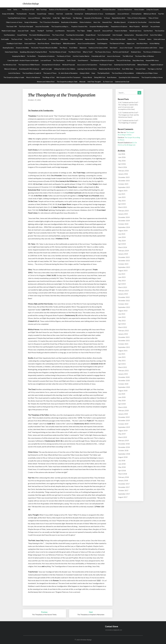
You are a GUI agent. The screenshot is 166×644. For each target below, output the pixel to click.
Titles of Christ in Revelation (137, 18)
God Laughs (5, 39)
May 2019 (122, 434)
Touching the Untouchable (75, 35)
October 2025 (123, 184)
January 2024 (123, 254)
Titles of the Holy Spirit (118, 39)
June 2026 (122, 157)
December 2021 (124, 337)
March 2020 (123, 407)
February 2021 (123, 371)
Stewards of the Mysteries (93, 18)
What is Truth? (88, 52)
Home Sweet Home (11, 52)
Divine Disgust (56, 43)
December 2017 (124, 484)
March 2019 (123, 437)
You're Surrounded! (104, 35)
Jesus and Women (34, 18)
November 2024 (124, 221)
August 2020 (123, 391)
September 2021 (124, 347)
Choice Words (87, 77)
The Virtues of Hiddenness (152, 52)
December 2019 (124, 417)
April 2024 (122, 244)
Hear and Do (71, 31)
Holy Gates (64, 39)
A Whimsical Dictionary (78, 9)
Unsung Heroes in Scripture (51, 65)
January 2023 (123, 294)
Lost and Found (46, 60)
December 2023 (124, 257)
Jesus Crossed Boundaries (86, 43)
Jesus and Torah (23, 31)
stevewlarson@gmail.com (114, 630)
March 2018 (123, 474)
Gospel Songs (42, 14)
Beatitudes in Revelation (69, 22)
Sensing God (79, 14)
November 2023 (124, 261)
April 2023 (122, 284)
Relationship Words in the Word (109, 69)
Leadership (69, 14)
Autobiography (110, 14)
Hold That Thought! (94, 82)
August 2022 (123, 311)
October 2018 (123, 450)
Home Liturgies (139, 9)
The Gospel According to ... (60, 26)
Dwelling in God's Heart (14, 43)
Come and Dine (53, 39)
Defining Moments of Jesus (94, 14)
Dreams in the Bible (22, 48)
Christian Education (109, 9)
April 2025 (122, 204)
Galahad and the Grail (122, 82)
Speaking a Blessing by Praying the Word (33, 52)
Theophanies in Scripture (46, 56)
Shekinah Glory (136, 52)
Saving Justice (129, 35)
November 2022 (124, 301)
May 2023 (122, 281)
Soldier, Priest (132, 39)
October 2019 (123, 424)
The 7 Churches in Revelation (49, 22)
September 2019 (124, 427)
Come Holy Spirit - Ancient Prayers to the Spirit (23, 60)
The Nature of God (28, 9)
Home (9, 9)
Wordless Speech (120, 22)
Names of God (90, 39)
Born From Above (44, 43)
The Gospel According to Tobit (67, 82)
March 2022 (123, 327)
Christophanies (136, 14)
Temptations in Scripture (119, 26)
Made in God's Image (9, 31)
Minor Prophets (135, 26)
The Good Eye (160, 31)
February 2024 (123, 251)
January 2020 (123, 414)
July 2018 (122, 461)
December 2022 (124, 297)
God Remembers (9, 35)
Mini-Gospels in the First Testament (68, 77)
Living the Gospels (153, 9)
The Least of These (50, 73)
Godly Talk (56, 18)
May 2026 (122, 161)
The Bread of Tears (106, 65)
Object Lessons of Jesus (14, 22)
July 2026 (122, 154)
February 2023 (123, 291)
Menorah (82, 82)
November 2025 (124, 181)
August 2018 (123, 457)
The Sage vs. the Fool (155, 69)
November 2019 (124, 420)
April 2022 (122, 324)
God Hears (50, 31)
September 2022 (124, 307)
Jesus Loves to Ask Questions (87, 65)
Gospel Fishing (22, 35)
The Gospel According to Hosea (152, 77)
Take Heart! (113, 48)
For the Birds (31, 56)
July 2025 (122, 194)
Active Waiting (154, 43)
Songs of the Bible (8, 14)
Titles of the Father (77, 39)
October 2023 (123, 264)
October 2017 (123, 490)
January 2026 (123, 174)
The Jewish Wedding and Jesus (39, 35)
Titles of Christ (153, 18)
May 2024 (122, 241)
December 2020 (124, 377)
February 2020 (123, 410)
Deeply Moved (91, 35)
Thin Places (63, 48)
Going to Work (85, 73)
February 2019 (123, 441)
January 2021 (123, 374)
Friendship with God (98, 56)
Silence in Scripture (11, 69)
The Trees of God (58, 35)
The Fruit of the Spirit (26, 26)
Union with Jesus (159, 39)
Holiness (51, 14)
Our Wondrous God (10, 65)
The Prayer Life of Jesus (103, 52)
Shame (33, 31)
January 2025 (123, 214)
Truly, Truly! (28, 39)
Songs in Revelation (31, 22)
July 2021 (122, 354)
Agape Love (131, 43)
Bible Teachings (42, 9)
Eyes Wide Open (128, 69)
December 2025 (124, 177)
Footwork (142, 39)
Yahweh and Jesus (135, 31)
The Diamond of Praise (117, 43)
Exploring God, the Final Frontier (125, 65)
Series (15, 9)
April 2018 (122, 471)
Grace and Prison (30, 43)
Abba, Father (46, 18)
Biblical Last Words (150, 14)
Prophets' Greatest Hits (79, 26)
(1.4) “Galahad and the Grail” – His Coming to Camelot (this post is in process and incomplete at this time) (129, 106)
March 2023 (123, 287)
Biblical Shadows (143, 65)
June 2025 (122, 197)
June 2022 (122, 317)
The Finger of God (40, 39)
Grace (161, 48)
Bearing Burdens (8, 48)
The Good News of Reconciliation (123, 73)
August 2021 (123, 351)
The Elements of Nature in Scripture (102, 60)
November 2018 (124, 447)
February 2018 (123, 477)
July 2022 (122, 314)
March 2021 (123, 367)
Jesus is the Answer (114, 56)
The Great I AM (11, 26)
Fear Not (161, 14)
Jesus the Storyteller (42, 26)
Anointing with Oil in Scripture (29, 69)
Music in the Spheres (33, 77)
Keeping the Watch (19, 56)
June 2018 (122, 464)
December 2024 (124, 217)
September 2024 (124, 227)
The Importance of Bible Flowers (29, 65)
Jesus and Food (107, 31)
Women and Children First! (46, 82)
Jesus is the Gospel (126, 48)
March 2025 (123, 207)
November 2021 (124, 341)
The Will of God (128, 56)
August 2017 (123, 497)
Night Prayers (66, 18)
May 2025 (122, 201)
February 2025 (123, 211)
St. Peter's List (108, 82)
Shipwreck (83, 48)
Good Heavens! (83, 60)
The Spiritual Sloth (103, 73)
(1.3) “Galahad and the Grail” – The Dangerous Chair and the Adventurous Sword (129, 115)
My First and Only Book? (121, 52)
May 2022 (122, 321)
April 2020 (122, 404)
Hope (93, 73)
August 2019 (123, 431)
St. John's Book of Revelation (68, 73)
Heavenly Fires (107, 22)
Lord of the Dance (14, 73)
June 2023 (122, 277)
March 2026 (123, 167)
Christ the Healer (154, 22)
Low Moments (60, 31)
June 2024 (122, 237)
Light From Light (47, 69)
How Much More (142, 43)
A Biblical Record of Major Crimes (147, 73)
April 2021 (122, 364)
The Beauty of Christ (64, 56)
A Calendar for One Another (137, 22)
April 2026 (122, 164)
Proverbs (32, 14)
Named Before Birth (119, 18)
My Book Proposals (69, 65)
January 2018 (123, 480)
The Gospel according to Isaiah (14, 77)
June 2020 (122, 397)
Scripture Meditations (125, 9)
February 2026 (123, 171)
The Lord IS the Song (123, 60)
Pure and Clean (140, 69)
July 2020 (122, 394)
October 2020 (123, 384)
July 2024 (122, 234)
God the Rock (148, 31)
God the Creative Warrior (81, 56)
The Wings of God (48, 77)
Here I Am (97, 22)
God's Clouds (71, 60)
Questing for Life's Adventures (129, 77)
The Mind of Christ (75, 52)
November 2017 (124, 487)
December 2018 (124, 444)
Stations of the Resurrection (58, 9)
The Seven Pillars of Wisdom (144, 56)
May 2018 (122, 467)
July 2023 (122, 274)
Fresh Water (73, 48)
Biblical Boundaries (69, 43)
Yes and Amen (155, 26)
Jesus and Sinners (123, 14)
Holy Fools (60, 14)
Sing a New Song (138, 60)
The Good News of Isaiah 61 (32, 73)
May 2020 (122, 401)
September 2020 (124, 387)
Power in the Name (121, 31)
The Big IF (41, 31)
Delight (89, 31)
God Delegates (102, 43)
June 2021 (122, 357)
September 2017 (124, 494)
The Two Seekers (59, 60)
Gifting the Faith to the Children (65, 69)
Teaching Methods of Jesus (17, 18)
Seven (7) (97, 31)
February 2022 (123, 331)
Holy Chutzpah (117, 35)
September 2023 (124, 267)
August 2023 (123, 271)
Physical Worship (102, 39)
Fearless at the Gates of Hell (98, 48)
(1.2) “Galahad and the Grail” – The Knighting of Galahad (129, 122)
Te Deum (107, 18)
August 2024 (123, 231)
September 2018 (124, 454)
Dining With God (100, 77)
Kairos (149, 39)
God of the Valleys (156, 35)
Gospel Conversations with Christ (146, 48)
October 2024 (123, 224)
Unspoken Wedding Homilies (99, 26)
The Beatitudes (22, 14)
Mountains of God (142, 35)
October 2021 (123, 344)
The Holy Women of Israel (58, 52)
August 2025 (123, 191)
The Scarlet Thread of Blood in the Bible (44, 48)
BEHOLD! (145, 26)
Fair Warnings (77, 18)
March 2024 (123, 247)
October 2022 (123, 304)
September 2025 (124, 187)
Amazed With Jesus (152, 60)
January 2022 (123, 334)
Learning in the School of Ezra (87, 69)
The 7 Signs (81, 31)
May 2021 (122, 361)
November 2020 (124, 380)
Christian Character (94, 9)
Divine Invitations (86, 22)
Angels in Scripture (157, 65)
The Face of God (17, 39)
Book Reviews (112, 77)
